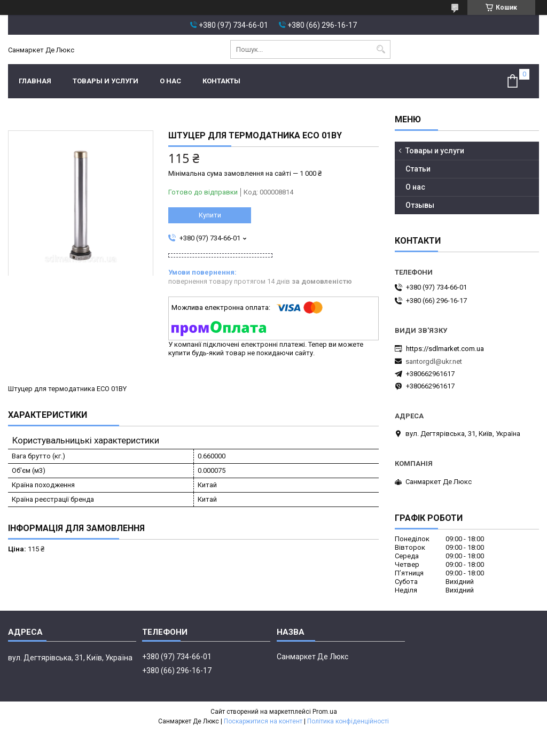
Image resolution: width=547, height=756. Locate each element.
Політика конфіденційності (348, 721)
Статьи (418, 169)
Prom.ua (325, 712)
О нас (170, 81)
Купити (210, 215)
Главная (35, 81)
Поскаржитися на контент (263, 721)
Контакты (221, 81)
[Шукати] (381, 49)
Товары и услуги (106, 81)
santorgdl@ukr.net (434, 361)
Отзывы (420, 205)
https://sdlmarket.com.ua (445, 349)
